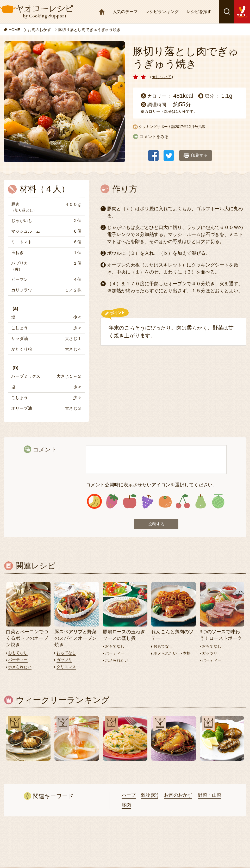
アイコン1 (94, 501)
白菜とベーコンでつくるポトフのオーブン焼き (27, 638)
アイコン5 (165, 501)
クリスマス (66, 667)
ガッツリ (64, 660)
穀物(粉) (150, 795)
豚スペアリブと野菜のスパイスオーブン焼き (76, 638)
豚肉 (126, 805)
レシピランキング (162, 12)
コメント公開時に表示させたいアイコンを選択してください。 (152, 485)
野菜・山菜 (210, 795)
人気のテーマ (125, 12)
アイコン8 (218, 501)
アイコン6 (183, 501)
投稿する (156, 524)
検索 (227, 12)
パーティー (18, 660)
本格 (187, 653)
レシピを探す (199, 12)
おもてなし (18, 653)
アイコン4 (148, 501)
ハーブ (129, 795)
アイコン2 (112, 501)
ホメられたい (20, 667)
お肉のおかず (178, 795)
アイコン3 (130, 501)
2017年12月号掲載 (190, 127)
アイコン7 (200, 501)
